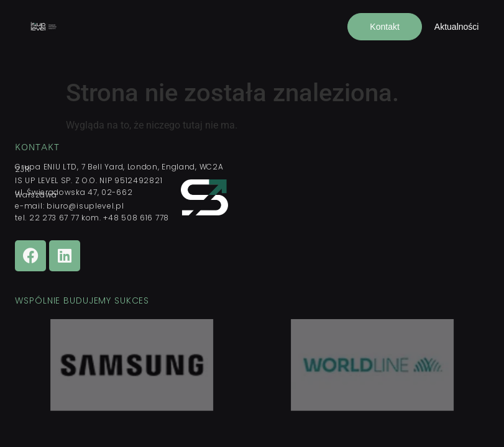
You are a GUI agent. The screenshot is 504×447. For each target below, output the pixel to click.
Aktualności (457, 27)
